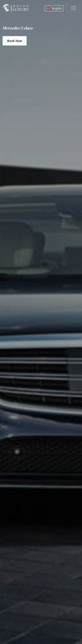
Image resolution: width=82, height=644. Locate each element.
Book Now (15, 41)
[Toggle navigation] (73, 8)
